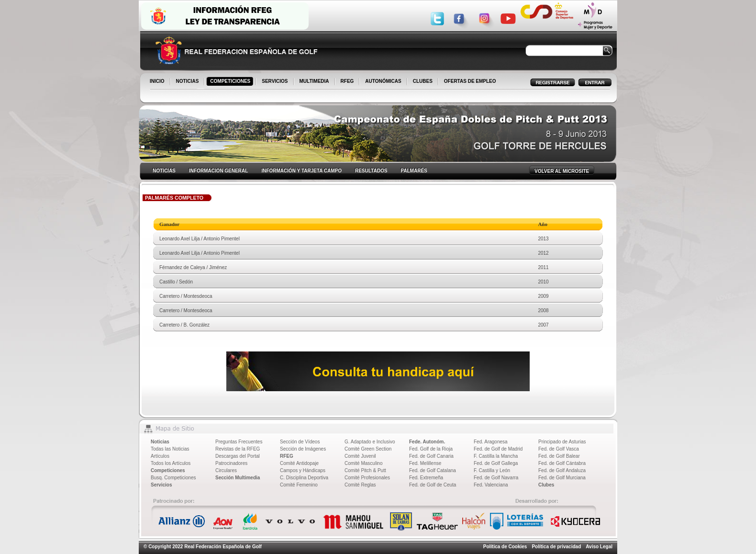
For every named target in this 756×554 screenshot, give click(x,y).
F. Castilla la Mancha (496, 456)
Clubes (546, 485)
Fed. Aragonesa (491, 442)
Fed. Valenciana (491, 485)
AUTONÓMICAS (383, 81)
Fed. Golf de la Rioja (431, 449)
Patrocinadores (231, 463)
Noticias (160, 442)
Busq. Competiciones (173, 478)
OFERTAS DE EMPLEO (470, 81)
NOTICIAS (188, 82)
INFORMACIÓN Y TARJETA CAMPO (301, 171)
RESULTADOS (371, 171)
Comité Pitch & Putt (365, 470)
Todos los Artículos (171, 463)
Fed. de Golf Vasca (559, 449)
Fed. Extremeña (426, 478)
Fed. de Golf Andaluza (562, 470)
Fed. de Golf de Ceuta (433, 485)
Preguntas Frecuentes (239, 442)
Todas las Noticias (170, 449)
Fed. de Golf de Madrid (498, 449)
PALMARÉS (414, 171)
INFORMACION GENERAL (218, 171)
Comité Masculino (363, 463)
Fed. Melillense (425, 463)
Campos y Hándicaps (303, 470)
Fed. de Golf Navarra (496, 478)
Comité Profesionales (367, 478)
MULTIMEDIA (315, 82)
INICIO (158, 82)
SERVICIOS (275, 82)
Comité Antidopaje (299, 463)
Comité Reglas (360, 485)
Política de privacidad (556, 547)
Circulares (226, 470)
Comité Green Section (368, 449)
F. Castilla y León (492, 470)
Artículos (160, 456)
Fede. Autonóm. (427, 442)
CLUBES (423, 81)
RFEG (348, 82)
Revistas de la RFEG (238, 449)
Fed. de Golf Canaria (431, 456)
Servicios (161, 485)
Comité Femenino (299, 485)
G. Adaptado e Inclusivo (370, 442)
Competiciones (168, 470)
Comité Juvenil (360, 456)
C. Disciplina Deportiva (304, 478)
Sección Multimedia (238, 478)
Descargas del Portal (238, 456)
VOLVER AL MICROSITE (562, 171)
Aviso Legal (599, 547)
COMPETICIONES (231, 82)
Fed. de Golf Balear (559, 456)
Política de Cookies (505, 547)
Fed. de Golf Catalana (433, 470)
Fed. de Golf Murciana (562, 478)
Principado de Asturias (562, 442)
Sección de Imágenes (303, 449)
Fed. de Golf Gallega (496, 463)
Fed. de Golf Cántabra (562, 463)
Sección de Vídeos (300, 442)
